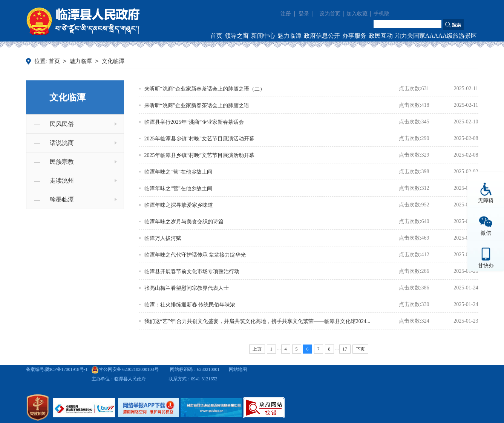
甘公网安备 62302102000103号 (125, 369)
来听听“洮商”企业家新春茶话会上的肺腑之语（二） (205, 89)
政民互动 (381, 36)
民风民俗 (62, 124)
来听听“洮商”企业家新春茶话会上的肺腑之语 (197, 105)
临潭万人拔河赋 (163, 238)
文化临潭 (113, 61)
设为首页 (330, 14)
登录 (304, 14)
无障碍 (486, 200)
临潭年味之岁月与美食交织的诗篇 (184, 222)
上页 (257, 349)
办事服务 (354, 36)
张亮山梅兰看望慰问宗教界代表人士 (187, 288)
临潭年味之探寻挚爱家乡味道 (179, 205)
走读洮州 (62, 181)
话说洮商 (62, 143)
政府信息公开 (322, 36)
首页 (216, 36)
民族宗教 (62, 162)
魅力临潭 (290, 36)
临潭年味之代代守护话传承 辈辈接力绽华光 (195, 255)
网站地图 (238, 369)
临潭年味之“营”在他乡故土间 (178, 172)
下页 (360, 349)
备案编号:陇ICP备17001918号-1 (57, 369)
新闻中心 (263, 36)
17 (345, 349)
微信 (486, 233)
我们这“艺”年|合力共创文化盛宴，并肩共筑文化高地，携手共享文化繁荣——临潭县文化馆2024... (257, 321)
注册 (286, 14)
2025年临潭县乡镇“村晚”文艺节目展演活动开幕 (199, 139)
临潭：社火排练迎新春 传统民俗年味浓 (190, 305)
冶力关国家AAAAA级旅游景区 (436, 36)
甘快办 (486, 265)
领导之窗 (237, 36)
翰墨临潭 (62, 199)
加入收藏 (357, 14)
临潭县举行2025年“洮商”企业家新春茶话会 (194, 122)
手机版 (381, 13)
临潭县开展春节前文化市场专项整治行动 (192, 271)
